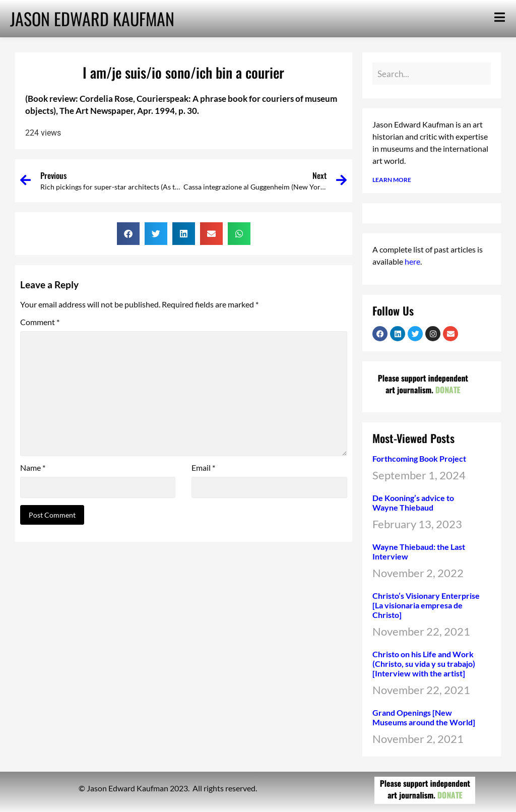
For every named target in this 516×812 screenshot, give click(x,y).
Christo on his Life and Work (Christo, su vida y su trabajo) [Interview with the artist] (424, 664)
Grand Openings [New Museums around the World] (424, 717)
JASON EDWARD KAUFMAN (92, 18)
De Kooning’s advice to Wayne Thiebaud (413, 503)
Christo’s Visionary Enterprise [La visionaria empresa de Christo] (426, 605)
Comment (40, 322)
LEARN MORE (392, 180)
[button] (128, 234)
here (412, 261)
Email (203, 468)
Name (33, 468)
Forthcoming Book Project (419, 458)
